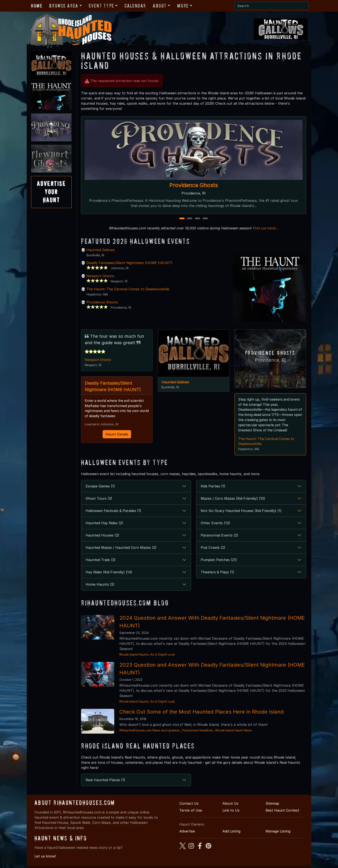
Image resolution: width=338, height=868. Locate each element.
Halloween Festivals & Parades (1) (113, 511)
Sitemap (272, 804)
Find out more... (266, 228)
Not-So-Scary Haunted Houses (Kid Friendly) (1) (241, 511)
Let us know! (45, 857)
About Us (230, 804)
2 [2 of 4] (190, 219)
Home (37, 6)
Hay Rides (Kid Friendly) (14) (109, 572)
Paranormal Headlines (197, 730)
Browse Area (64, 6)
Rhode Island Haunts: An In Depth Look (147, 655)
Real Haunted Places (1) (105, 780)
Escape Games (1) (100, 486)
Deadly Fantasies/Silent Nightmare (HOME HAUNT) (129, 263)
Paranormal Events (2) (219, 535)
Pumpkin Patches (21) (219, 560)
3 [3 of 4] (198, 219)
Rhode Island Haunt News (234, 730)
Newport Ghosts (100, 276)
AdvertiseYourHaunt (51, 192)
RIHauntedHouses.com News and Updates (149, 730)
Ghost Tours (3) (99, 499)
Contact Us (189, 804)
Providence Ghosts (194, 185)
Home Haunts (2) (100, 585)
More (183, 6)
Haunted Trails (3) (101, 560)
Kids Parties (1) (213, 486)
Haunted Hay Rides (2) (104, 523)
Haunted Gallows (101, 250)
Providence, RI (270, 360)
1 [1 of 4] (182, 219)
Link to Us (231, 810)
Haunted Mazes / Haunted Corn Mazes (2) (121, 548)
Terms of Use (191, 810)
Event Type (101, 6)
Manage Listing (278, 831)
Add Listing (231, 831)
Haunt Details (117, 435)
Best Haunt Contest (282, 810)
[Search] (271, 6)
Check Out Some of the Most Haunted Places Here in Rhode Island (202, 712)
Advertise (187, 831)
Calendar (135, 6)
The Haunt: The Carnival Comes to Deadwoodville (128, 289)
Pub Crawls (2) (213, 548)
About (160, 6)
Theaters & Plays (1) (217, 572)
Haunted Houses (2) (102, 535)
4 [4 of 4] (205, 219)
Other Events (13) (215, 523)
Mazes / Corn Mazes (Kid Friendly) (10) (233, 499)
